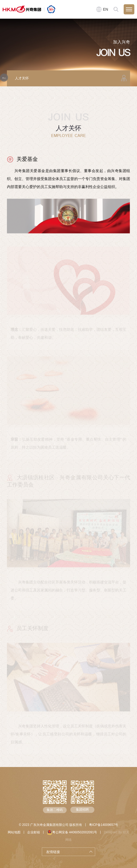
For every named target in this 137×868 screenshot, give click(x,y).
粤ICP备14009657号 (104, 825)
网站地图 (14, 832)
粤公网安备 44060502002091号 (72, 832)
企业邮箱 (34, 832)
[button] (4, 78)
